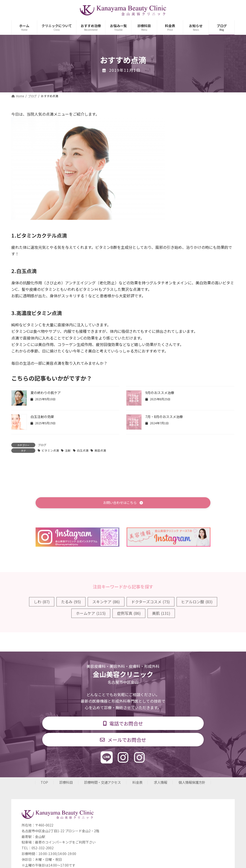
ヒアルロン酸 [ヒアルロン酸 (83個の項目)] (197, 602)
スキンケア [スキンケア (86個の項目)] (106, 602)
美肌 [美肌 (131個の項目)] (161, 614)
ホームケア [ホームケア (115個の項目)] (91, 614)
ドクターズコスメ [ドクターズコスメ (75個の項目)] (151, 602)
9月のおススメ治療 (160, 393)
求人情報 (160, 784)
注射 (68, 450)
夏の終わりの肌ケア (46, 393)
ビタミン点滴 (50, 450)
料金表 (137, 784)
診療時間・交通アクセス (102, 784)
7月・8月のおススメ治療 (164, 417)
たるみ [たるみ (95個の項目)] (71, 602)
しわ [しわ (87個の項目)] (42, 602)
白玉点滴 (83, 450)
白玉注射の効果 (42, 417)
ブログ (42, 445)
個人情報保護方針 (192, 784)
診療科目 (66, 784)
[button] (123, 503)
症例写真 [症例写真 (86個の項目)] (129, 614)
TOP (44, 784)
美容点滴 (100, 450)
